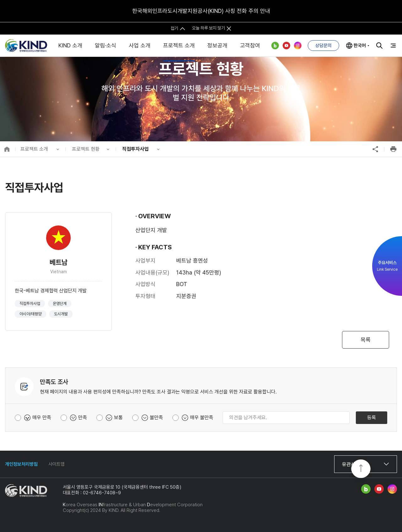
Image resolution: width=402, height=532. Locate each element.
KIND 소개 (70, 45)
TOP (361, 469)
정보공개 (217, 45)
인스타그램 (298, 46)
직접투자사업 (135, 149)
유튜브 (286, 46)
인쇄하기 (393, 149)
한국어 (360, 46)
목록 (366, 340)
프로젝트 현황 (86, 149)
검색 (379, 46)
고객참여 (250, 45)
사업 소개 (140, 45)
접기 (174, 28)
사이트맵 (57, 464)
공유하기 (375, 149)
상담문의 (323, 46)
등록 (372, 418)
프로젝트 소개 (179, 45)
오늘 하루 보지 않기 (208, 28)
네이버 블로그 (275, 46)
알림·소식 (106, 45)
